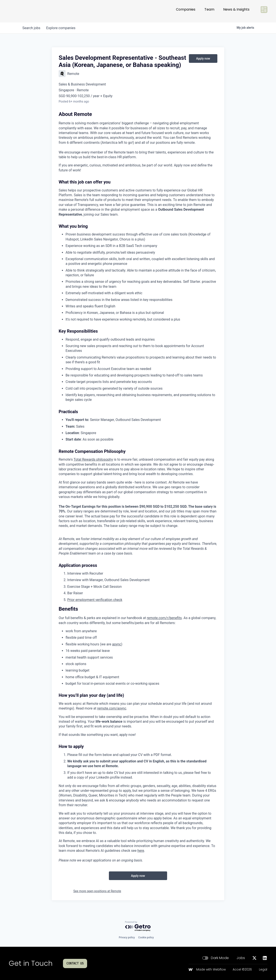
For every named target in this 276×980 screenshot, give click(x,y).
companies (62, 28)
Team (209, 11)
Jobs (241, 958)
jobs (32, 28)
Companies (186, 11)
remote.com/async (112, 708)
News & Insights (236, 11)
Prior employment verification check (95, 600)
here (141, 851)
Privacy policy (127, 937)
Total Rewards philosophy (93, 459)
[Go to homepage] (23, 11)
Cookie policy (146, 937)
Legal (263, 970)
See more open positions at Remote (97, 891)
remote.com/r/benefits (164, 618)
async (117, 644)
